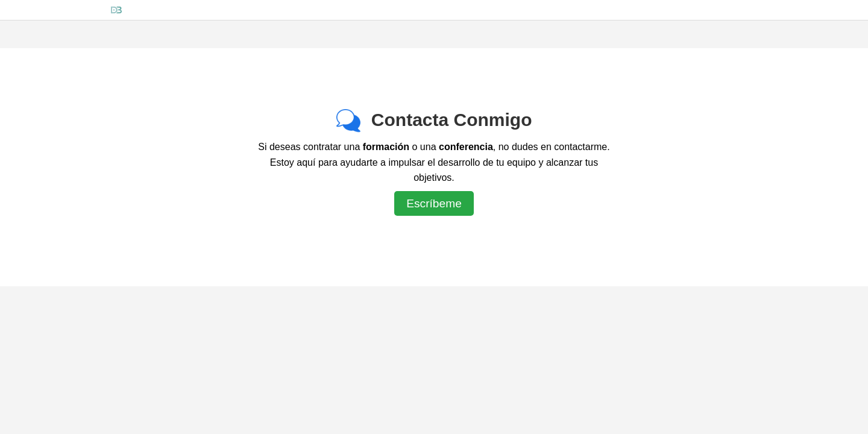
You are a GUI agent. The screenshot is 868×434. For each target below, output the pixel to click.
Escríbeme (434, 203)
